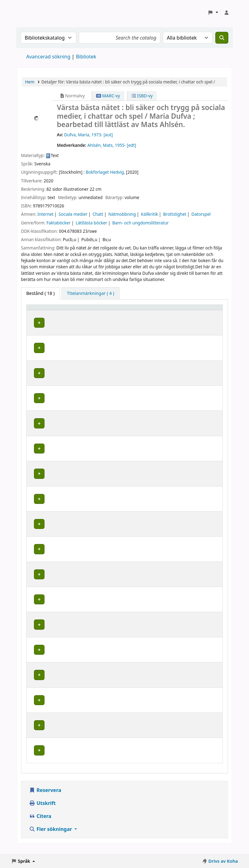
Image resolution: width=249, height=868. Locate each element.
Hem (30, 82)
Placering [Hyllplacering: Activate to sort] (122, 310)
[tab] (90, 293)
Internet (45, 214)
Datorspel (201, 214)
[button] (213, 13)
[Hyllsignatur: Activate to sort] (174, 310)
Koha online (33, 13)
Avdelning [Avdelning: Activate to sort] (87, 310)
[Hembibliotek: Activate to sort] (50, 310)
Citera (40, 822)
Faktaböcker (58, 223)
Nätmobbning (122, 214)
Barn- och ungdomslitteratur (140, 223)
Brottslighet (175, 214)
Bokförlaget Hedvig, (105, 172)
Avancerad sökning (48, 57)
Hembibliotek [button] (44, 310)
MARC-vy (108, 96)
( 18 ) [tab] (40, 293)
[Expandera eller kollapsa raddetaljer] (210, 329)
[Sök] (222, 38)
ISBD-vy (142, 96)
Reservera (45, 796)
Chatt (98, 214)
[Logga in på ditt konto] (226, 13)
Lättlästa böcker (91, 223)
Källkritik (149, 214)
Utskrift (42, 809)
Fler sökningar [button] (51, 835)
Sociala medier (73, 214)
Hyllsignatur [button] (167, 310)
